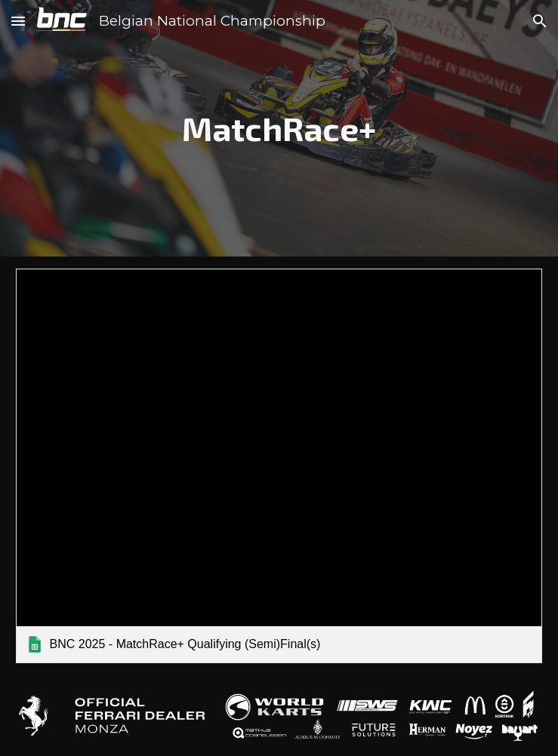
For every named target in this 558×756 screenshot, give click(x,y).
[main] (279, 129)
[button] (18, 21)
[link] (279, 466)
